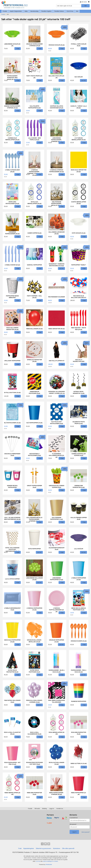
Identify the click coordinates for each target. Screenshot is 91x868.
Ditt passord (73, 824)
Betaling (44, 809)
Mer (77, 11)
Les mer (38, 861)
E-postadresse (74, 818)
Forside (5, 11)
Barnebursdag (34, 11)
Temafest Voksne (59, 11)
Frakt (20, 848)
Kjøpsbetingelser (29, 848)
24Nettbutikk (49, 864)
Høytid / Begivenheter (16, 11)
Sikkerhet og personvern (44, 848)
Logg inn (52, 809)
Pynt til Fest (70, 11)
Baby (26, 11)
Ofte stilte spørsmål (68, 848)
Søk (85, 6)
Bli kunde (37, 809)
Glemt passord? (86, 832)
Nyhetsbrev (57, 848)
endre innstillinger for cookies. (51, 861)
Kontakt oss (60, 809)
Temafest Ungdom (46, 11)
